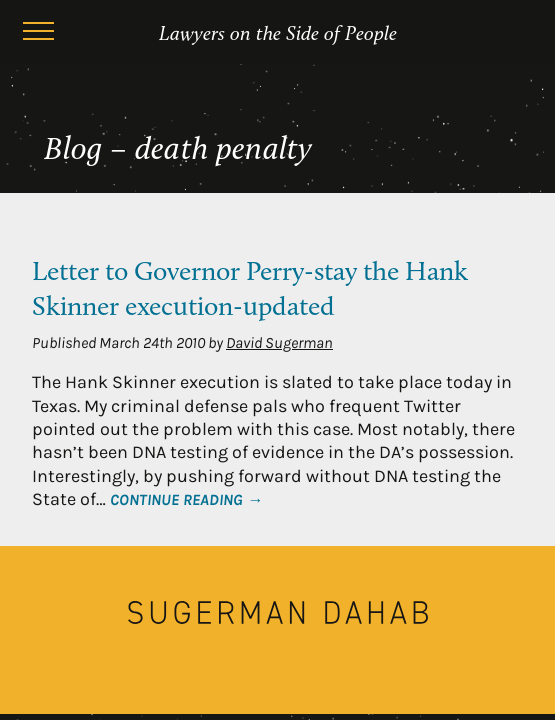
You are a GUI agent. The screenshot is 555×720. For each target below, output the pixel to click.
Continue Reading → (186, 500)
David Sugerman (279, 343)
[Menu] (38, 34)
